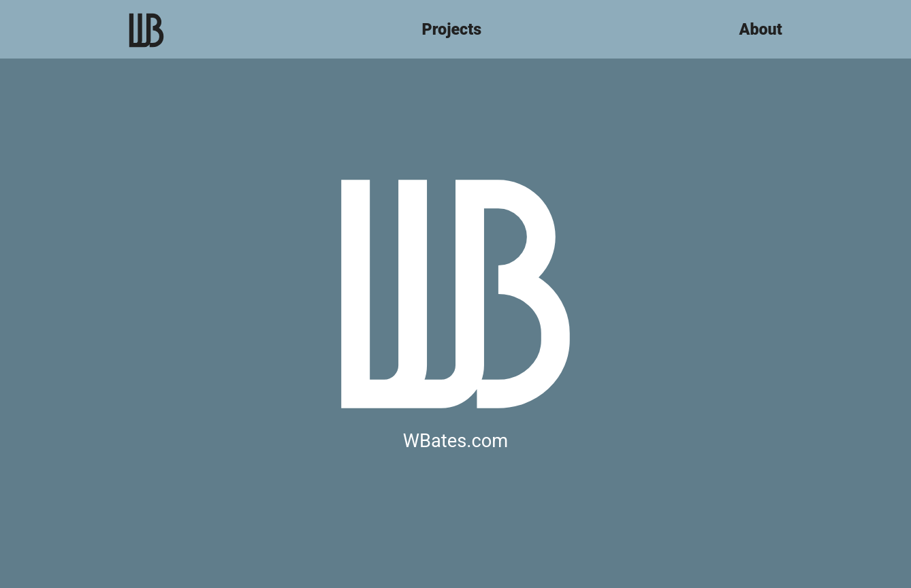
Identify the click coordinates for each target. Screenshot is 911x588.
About (761, 29)
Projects (452, 29)
